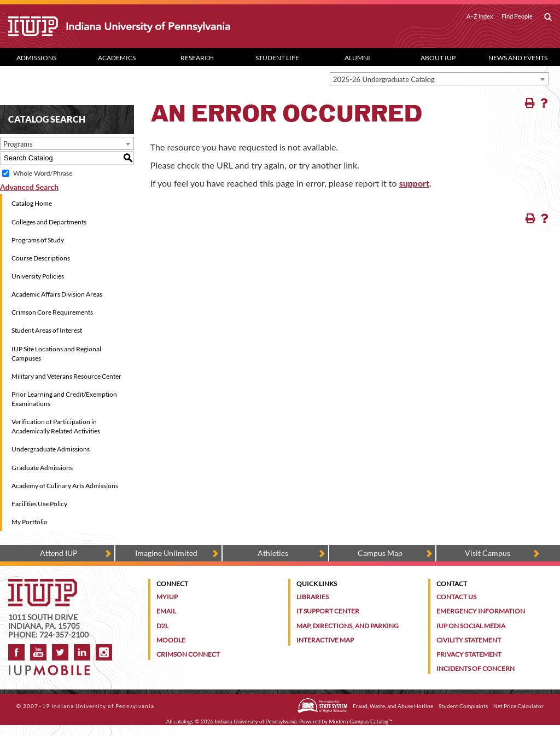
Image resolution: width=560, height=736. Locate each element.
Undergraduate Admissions (51, 449)
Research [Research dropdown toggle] (197, 58)
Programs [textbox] (18, 144)
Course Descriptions (41, 258)
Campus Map (380, 553)
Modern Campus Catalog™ (361, 721)
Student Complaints (463, 706)
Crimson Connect (188, 654)
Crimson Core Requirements (52, 312)
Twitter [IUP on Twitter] (60, 652)
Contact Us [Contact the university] (456, 597)
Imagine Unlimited (166, 553)
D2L (162, 626)
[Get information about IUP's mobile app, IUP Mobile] (52, 667)
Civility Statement (469, 640)
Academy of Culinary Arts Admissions (65, 486)
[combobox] (439, 79)
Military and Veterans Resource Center (66, 376)
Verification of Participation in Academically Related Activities (56, 426)
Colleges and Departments (49, 222)
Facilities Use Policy (39, 504)
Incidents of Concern (476, 668)
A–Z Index (480, 16)
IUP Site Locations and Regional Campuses (56, 353)
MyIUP (167, 597)
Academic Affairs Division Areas (57, 294)
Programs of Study (38, 240)
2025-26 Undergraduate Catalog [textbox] (384, 79)
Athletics (273, 553)
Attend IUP (59, 553)
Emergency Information (481, 611)
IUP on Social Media (471, 626)
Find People (517, 16)
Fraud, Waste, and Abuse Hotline (393, 706)
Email (166, 611)
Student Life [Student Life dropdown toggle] (277, 58)
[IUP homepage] (43, 584)
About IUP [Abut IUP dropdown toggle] (438, 58)
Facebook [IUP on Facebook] (16, 652)
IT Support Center (328, 611)
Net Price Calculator (518, 706)
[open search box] (548, 18)
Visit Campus (488, 553)
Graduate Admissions (42, 468)
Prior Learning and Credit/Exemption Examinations (64, 399)
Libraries (313, 597)
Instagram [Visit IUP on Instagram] (104, 652)
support (414, 183)
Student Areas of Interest (47, 330)
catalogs (184, 721)
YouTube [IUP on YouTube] (38, 652)
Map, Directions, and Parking (348, 626)
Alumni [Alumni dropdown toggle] (357, 58)
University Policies (38, 276)
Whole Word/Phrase (43, 173)
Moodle (171, 640)
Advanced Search (29, 187)
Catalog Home (32, 203)
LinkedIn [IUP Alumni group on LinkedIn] (82, 652)
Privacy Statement (469, 654)
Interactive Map (325, 640)
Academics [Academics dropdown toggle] (117, 58)
